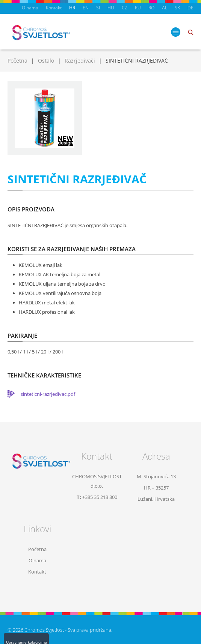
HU (111, 8)
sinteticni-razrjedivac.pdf (48, 394)
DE (190, 8)
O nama (30, 8)
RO (151, 8)
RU (138, 8)
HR (72, 8)
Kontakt (54, 8)
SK (177, 8)
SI (98, 8)
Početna (17, 61)
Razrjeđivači (80, 61)
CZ (125, 8)
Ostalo (46, 61)
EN (86, 8)
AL (165, 8)
